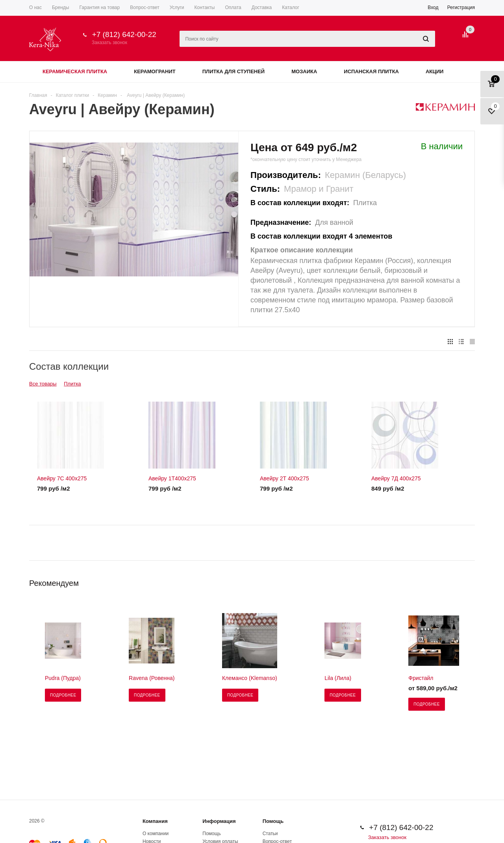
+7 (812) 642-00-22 (124, 34)
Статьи (270, 834)
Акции (435, 71)
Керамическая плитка (75, 71)
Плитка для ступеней (234, 71)
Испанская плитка (371, 71)
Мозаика (304, 71)
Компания (155, 821)
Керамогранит (155, 71)
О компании (156, 834)
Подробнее (63, 695)
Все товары (43, 384)
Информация (219, 821)
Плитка (72, 384)
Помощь (273, 821)
